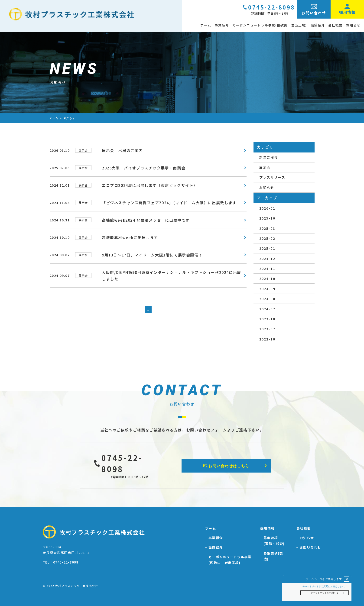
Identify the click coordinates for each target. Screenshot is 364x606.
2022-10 (267, 339)
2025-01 (267, 248)
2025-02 (267, 238)
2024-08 (267, 299)
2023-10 (267, 319)
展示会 (265, 167)
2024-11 (267, 269)
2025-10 (267, 218)
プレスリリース (272, 177)
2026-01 (267, 208)
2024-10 (267, 279)
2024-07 (267, 309)
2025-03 (267, 228)
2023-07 (267, 329)
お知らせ (266, 188)
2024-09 (267, 289)
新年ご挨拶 (268, 157)
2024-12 (267, 259)
